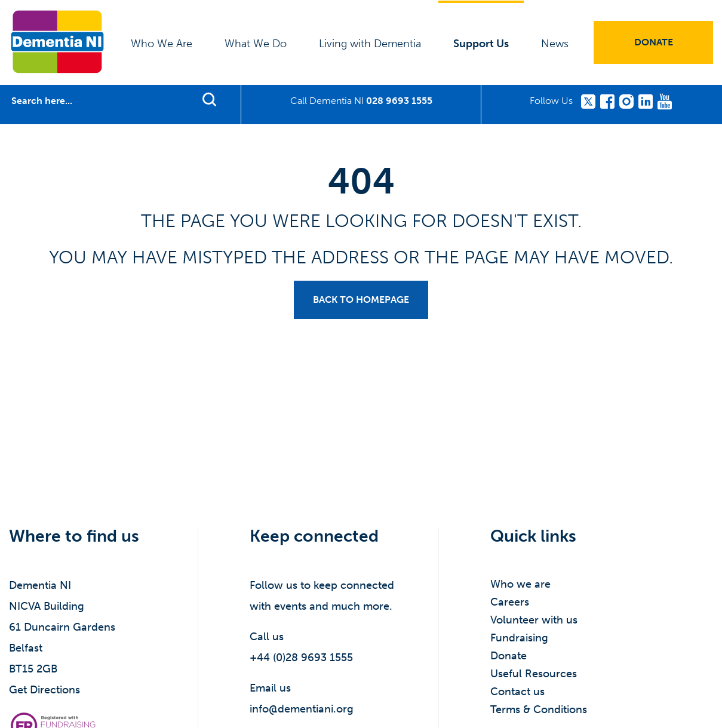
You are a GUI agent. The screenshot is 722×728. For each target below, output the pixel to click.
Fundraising (519, 638)
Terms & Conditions (539, 709)
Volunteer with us (534, 620)
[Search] (98, 101)
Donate (654, 42)
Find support (209, 99)
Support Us (481, 44)
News (555, 44)
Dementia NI (57, 42)
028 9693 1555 (399, 101)
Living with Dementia (370, 44)
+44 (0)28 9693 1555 (301, 658)
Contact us (517, 692)
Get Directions (44, 690)
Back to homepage (361, 300)
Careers (510, 602)
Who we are (520, 584)
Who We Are (162, 44)
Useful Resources (534, 674)
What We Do (256, 44)
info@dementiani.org (302, 709)
